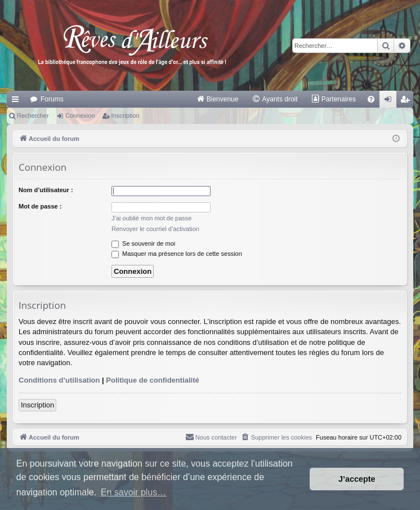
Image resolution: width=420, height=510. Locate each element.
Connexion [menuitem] (390, 101)
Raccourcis (17, 101)
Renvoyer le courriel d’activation (155, 229)
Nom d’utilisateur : (46, 190)
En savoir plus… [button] (134, 492)
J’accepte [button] (357, 479)
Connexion (80, 116)
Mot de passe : (40, 206)
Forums (52, 99)
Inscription (126, 116)
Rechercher (33, 116)
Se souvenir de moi (143, 243)
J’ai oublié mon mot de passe (151, 218)
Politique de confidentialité (152, 380)
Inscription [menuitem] (407, 101)
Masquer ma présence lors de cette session (177, 254)
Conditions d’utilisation (59, 380)
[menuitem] (218, 99)
